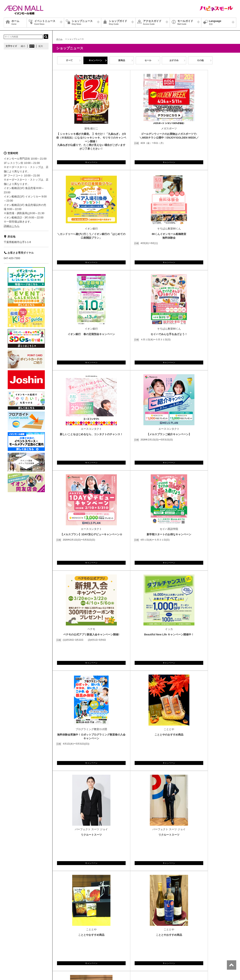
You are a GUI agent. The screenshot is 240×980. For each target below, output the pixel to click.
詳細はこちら (12, 226)
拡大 (41, 46)
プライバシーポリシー (54, 949)
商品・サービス (14, 954)
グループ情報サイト (16, 949)
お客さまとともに (34, 954)
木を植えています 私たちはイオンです (82, 954)
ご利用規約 (53, 954)
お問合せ (74, 949)
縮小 (23, 46)
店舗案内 (34, 949)
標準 (32, 46)
